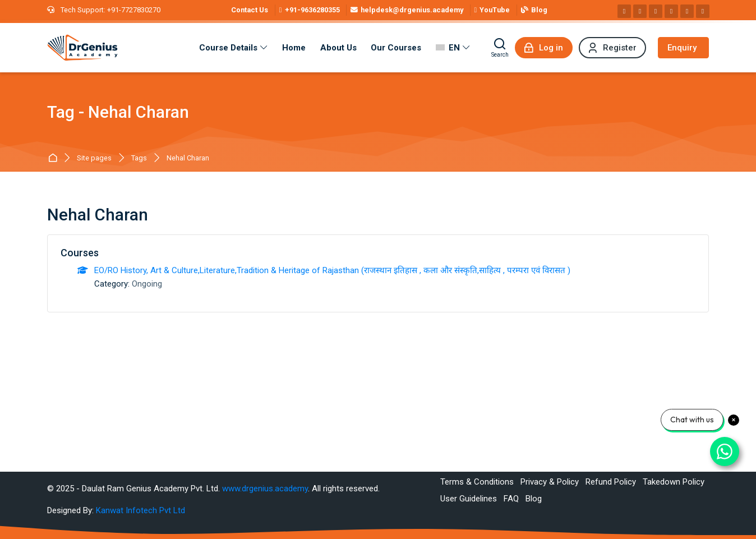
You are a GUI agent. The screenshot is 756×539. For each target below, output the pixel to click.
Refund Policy (611, 482)
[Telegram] (703, 11)
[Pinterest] (671, 11)
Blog (534, 499)
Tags (139, 158)
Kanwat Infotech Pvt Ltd (140, 510)
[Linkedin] (656, 11)
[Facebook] (624, 11)
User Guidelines (469, 499)
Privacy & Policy (550, 482)
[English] (453, 48)
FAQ (511, 499)
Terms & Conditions (477, 482)
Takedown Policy (674, 482)
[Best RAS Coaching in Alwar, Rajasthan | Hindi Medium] (82, 48)
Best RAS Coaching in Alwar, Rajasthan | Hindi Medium (55, 158)
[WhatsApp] (687, 11)
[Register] (612, 48)
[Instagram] (640, 11)
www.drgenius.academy (265, 489)
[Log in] (544, 48)
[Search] (500, 48)
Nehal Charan (188, 158)
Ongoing (147, 284)
